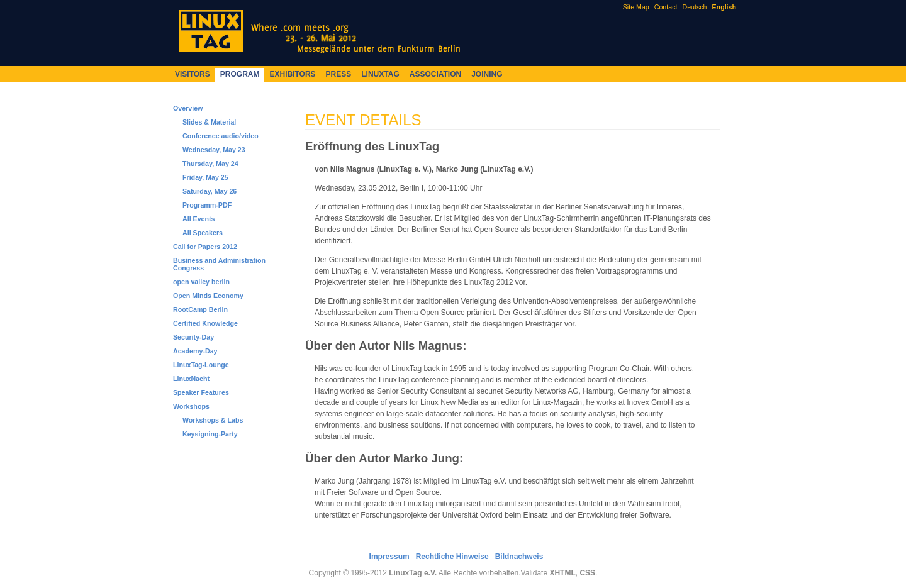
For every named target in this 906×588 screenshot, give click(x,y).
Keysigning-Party (210, 434)
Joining (487, 74)
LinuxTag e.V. (413, 573)
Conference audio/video (221, 136)
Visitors (193, 74)
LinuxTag (380, 74)
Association (435, 74)
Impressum (389, 557)
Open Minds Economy (208, 296)
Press (339, 74)
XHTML (562, 573)
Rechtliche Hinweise (452, 557)
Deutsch (694, 7)
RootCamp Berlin (200, 309)
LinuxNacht (191, 379)
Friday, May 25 (205, 177)
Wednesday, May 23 (214, 150)
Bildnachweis (519, 557)
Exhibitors (292, 74)
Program (240, 74)
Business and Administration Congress (219, 264)
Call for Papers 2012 (205, 247)
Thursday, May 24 (210, 164)
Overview (188, 108)
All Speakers (203, 233)
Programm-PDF (207, 205)
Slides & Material (209, 122)
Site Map (636, 7)
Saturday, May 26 (210, 191)
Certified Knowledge (205, 323)
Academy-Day (195, 351)
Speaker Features (201, 392)
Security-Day (193, 337)
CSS (587, 573)
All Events (199, 219)
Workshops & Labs (213, 420)
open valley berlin (201, 282)
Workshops (191, 406)
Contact (666, 7)
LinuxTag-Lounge (201, 365)
